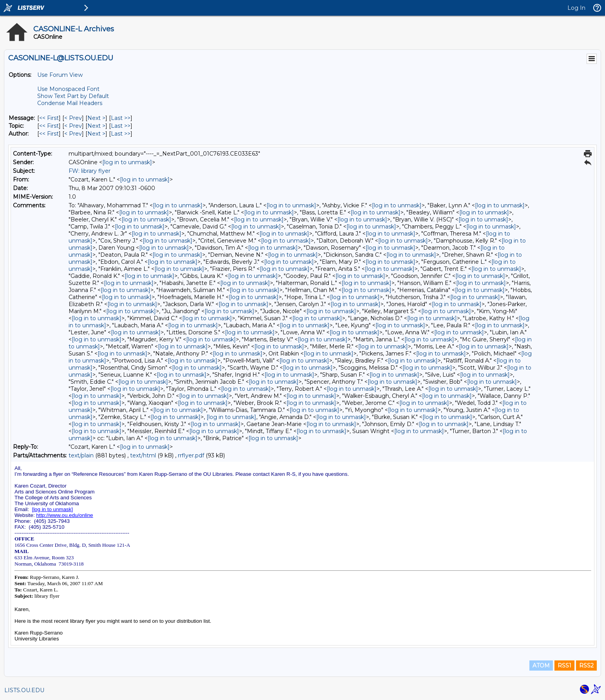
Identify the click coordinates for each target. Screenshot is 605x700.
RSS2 (586, 666)
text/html (143, 455)
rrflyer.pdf (191, 455)
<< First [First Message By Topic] (49, 126)
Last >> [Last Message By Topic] (121, 126)
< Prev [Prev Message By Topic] (73, 126)
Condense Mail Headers (70, 103)
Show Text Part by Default (73, 96)
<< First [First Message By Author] (49, 134)
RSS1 (564, 666)
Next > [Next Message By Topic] (96, 126)
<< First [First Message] (49, 118)
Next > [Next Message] (96, 118)
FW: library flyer (90, 171)
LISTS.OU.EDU (24, 690)
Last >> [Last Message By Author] (121, 134)
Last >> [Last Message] (121, 118)
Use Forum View (60, 75)
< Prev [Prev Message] (73, 118)
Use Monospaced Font (68, 89)
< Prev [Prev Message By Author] (73, 134)
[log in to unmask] (127, 162)
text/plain (81, 455)
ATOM (541, 666)
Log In (576, 8)
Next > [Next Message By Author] (96, 134)
